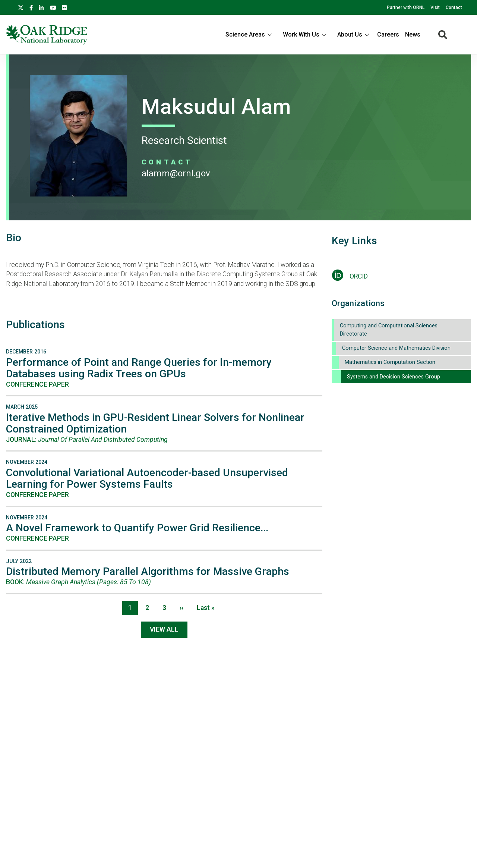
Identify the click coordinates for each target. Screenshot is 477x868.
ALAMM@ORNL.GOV (176, 173)
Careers (388, 34)
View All (164, 629)
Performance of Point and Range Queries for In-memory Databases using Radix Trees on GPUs (139, 368)
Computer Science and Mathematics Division (396, 348)
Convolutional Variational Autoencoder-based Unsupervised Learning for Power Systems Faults (147, 478)
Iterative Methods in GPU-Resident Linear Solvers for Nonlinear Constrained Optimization (155, 423)
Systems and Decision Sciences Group (394, 377)
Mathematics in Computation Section (390, 362)
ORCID (359, 276)
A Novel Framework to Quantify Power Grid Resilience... (137, 528)
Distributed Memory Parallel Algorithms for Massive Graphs (148, 571)
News (413, 34)
